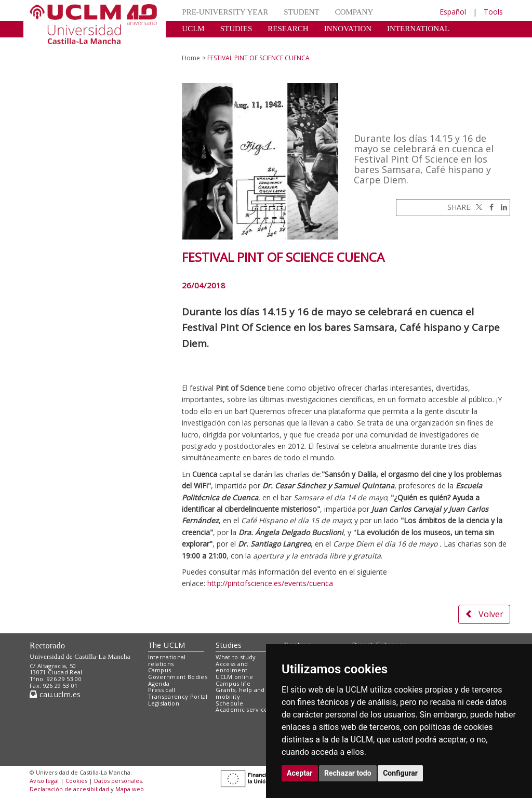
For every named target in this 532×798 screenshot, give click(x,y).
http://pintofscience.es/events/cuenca (270, 583)
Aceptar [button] (300, 773)
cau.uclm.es (55, 694)
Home (191, 58)
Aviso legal (44, 781)
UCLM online (234, 677)
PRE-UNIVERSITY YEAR (225, 12)
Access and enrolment (232, 667)
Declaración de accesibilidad (69, 789)
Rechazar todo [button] (348, 773)
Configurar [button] (400, 773)
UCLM (193, 29)
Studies (229, 645)
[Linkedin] (501, 207)
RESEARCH (288, 29)
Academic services (243, 709)
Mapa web (130, 789)
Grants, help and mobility (240, 693)
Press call (162, 690)
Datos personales (118, 781)
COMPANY (354, 12)
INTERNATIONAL (418, 29)
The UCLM (167, 645)
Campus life (233, 683)
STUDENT (301, 12)
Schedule (229, 703)
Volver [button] (484, 614)
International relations (167, 660)
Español (453, 12)
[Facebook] (489, 207)
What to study (236, 657)
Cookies (76, 781)
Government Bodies (178, 677)
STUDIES (236, 29)
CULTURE (199, 44)
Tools (493, 12)
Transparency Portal (178, 696)
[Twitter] (478, 207)
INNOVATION (348, 29)
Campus (160, 670)
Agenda (159, 683)
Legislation (164, 703)
